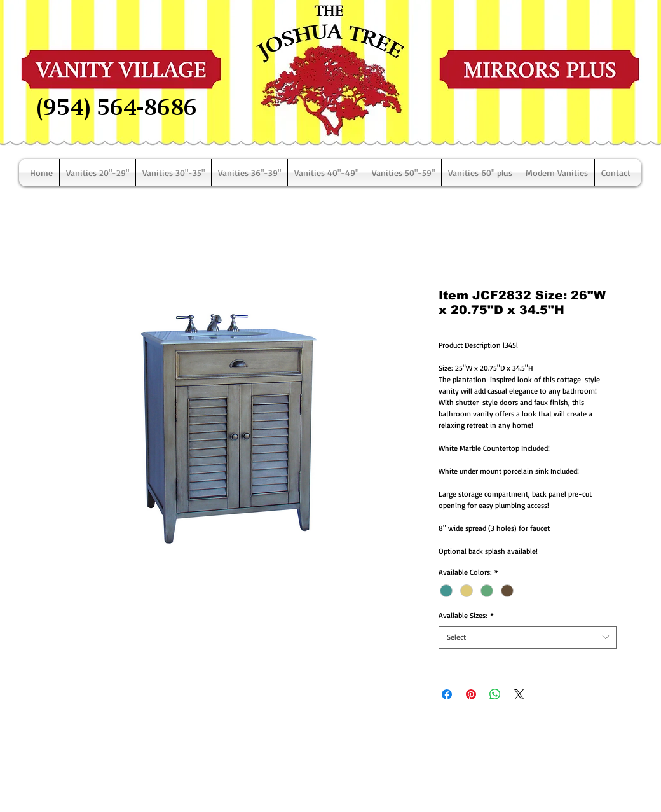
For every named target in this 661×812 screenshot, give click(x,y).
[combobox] (528, 637)
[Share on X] (519, 694)
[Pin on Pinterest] (471, 694)
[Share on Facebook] (447, 694)
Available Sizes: (466, 615)
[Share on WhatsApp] (495, 694)
